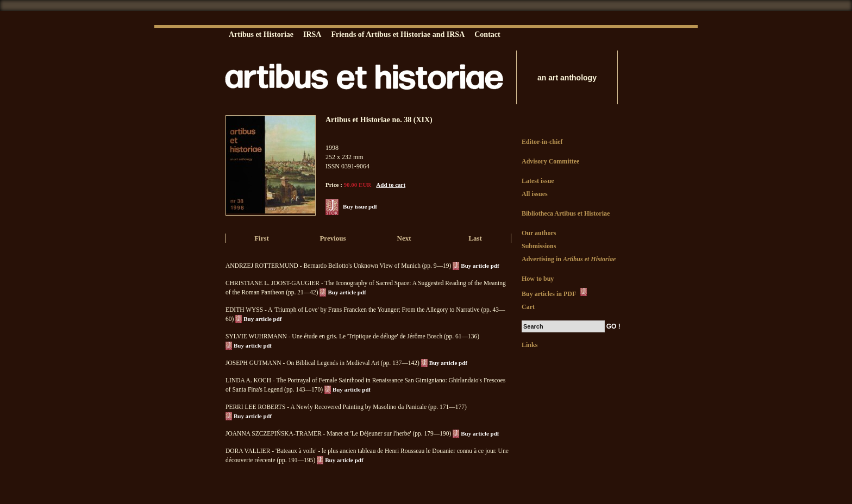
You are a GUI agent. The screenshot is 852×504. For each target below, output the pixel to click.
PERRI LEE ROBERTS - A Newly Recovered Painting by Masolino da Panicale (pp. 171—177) (346, 407)
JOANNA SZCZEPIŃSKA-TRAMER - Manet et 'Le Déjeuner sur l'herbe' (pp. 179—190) (338, 433)
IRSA (312, 34)
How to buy (538, 279)
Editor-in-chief (542, 142)
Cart (528, 307)
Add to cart (391, 185)
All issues (535, 194)
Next (404, 238)
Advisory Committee (550, 161)
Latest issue (538, 181)
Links (530, 345)
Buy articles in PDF (555, 293)
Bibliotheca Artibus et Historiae (566, 213)
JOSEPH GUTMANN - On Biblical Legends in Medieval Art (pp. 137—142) (322, 363)
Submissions (539, 246)
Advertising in (569, 259)
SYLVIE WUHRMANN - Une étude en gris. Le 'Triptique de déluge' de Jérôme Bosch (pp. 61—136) (352, 336)
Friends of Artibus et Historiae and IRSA (398, 34)
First (262, 238)
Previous (333, 238)
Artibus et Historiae (261, 34)
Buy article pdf (480, 266)
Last (475, 238)
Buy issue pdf (360, 206)
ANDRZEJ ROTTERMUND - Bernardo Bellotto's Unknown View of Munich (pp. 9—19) (338, 266)
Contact (487, 34)
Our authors (539, 233)
